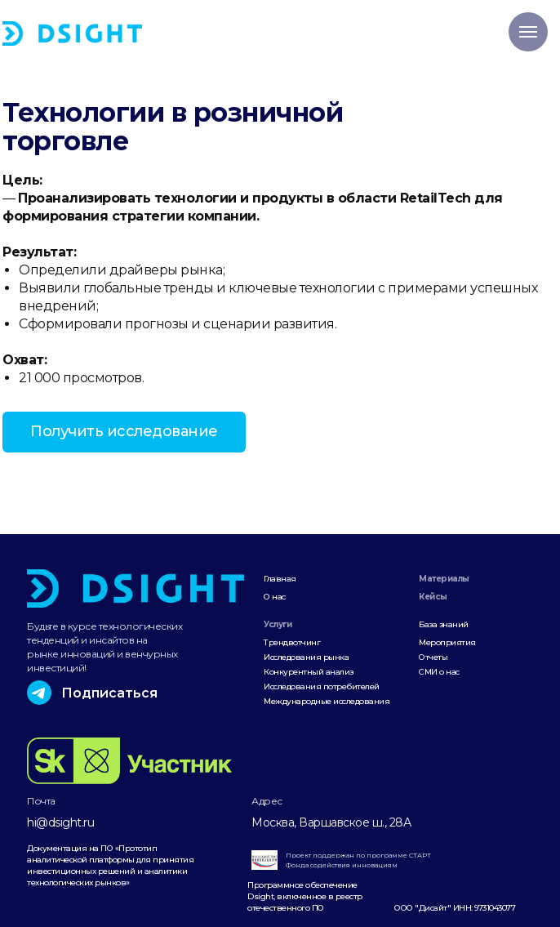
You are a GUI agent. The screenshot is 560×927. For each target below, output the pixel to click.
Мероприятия (447, 642)
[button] (124, 432)
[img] (72, 33)
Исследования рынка (306, 657)
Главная (280, 579)
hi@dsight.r (57, 822)
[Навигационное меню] (528, 32)
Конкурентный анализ (309, 672)
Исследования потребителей (322, 686)
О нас (275, 597)
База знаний (444, 624)
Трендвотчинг (292, 642)
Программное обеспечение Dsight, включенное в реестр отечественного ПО (305, 896)
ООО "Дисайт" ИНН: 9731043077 (455, 908)
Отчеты (433, 657)
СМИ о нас (439, 672)
